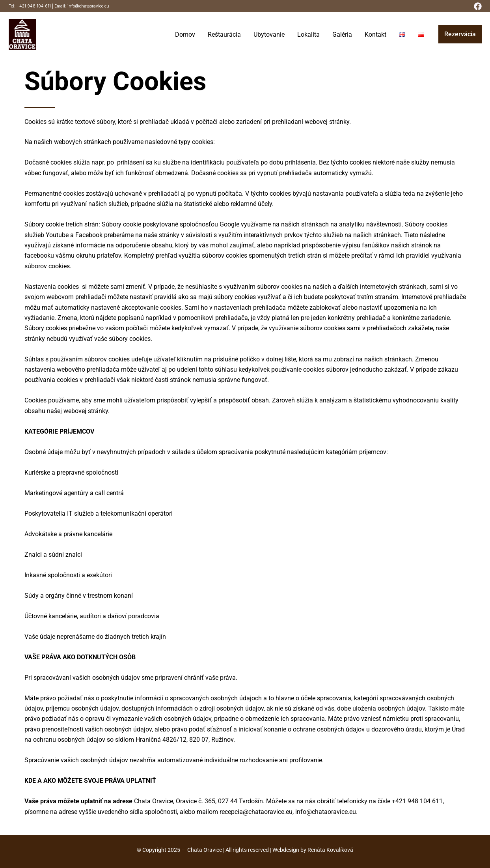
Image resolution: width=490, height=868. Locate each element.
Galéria (342, 35)
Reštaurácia (224, 35)
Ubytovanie (269, 35)
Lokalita (308, 35)
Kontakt (375, 35)
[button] (460, 34)
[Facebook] (478, 6)
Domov (185, 35)
